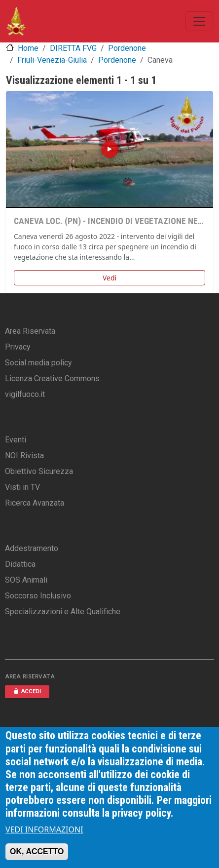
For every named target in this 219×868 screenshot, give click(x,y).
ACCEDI (27, 691)
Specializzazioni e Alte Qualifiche (63, 612)
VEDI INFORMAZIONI (44, 829)
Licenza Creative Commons (52, 378)
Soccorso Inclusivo (38, 596)
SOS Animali (26, 580)
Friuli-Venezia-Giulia (52, 60)
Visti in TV (22, 487)
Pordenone (127, 48)
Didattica (20, 564)
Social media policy (38, 363)
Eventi (16, 440)
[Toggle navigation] (199, 21)
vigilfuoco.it (25, 394)
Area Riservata (30, 331)
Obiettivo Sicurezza (39, 471)
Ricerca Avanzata (35, 503)
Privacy (18, 347)
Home (28, 48)
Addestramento (32, 548)
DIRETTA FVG (73, 48)
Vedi (109, 278)
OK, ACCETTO (37, 851)
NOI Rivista (24, 455)
